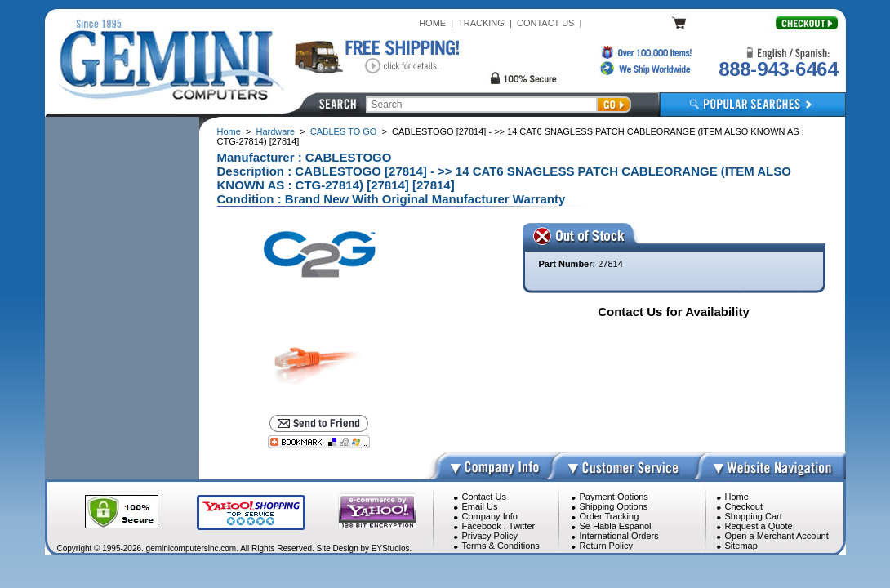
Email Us (480, 506)
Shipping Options (614, 506)
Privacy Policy (490, 536)
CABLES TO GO (344, 131)
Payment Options (614, 497)
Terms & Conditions (501, 546)
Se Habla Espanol (616, 526)
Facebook (482, 526)
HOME (432, 23)
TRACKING (481, 23)
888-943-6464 (778, 69)
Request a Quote (759, 526)
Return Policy (606, 546)
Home (229, 131)
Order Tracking (610, 516)
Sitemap (741, 546)
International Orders (619, 536)
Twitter (522, 526)
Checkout (744, 506)
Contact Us (484, 497)
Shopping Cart (754, 516)
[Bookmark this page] (319, 442)
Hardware (276, 131)
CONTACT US (546, 23)
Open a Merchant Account (777, 536)
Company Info (490, 516)
